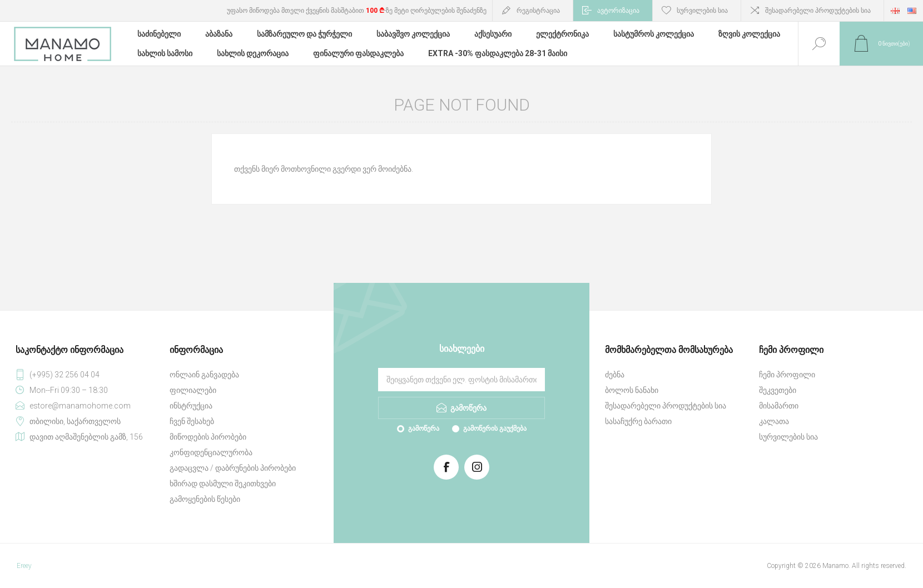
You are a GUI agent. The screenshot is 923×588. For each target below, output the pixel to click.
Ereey (24, 566)
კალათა (774, 421)
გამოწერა (424, 428)
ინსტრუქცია (191, 406)
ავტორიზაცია (618, 11)
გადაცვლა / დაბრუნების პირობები (233, 468)
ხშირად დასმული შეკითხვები (223, 484)
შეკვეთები (778, 390)
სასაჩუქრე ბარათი (638, 421)
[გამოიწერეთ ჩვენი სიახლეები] (461, 380)
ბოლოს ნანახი (632, 390)
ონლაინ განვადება (204, 375)
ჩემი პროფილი (787, 375)
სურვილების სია (788, 437)
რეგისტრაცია (538, 11)
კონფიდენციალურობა (211, 452)
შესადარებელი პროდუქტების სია (818, 11)
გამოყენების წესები (205, 499)
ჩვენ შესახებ (192, 421)
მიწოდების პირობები (208, 437)
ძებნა (615, 375)
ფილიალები (193, 390)
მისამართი (779, 406)
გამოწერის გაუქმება (495, 428)
